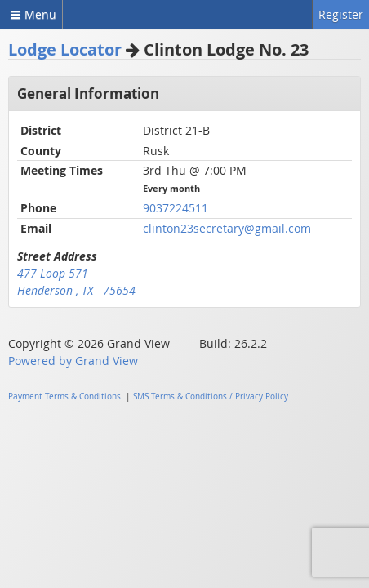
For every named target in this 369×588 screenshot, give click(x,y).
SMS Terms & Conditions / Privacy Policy (211, 396)
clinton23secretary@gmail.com (227, 228)
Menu (31, 14)
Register (341, 14)
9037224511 (176, 208)
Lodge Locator (65, 49)
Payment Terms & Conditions (64, 396)
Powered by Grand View (73, 361)
